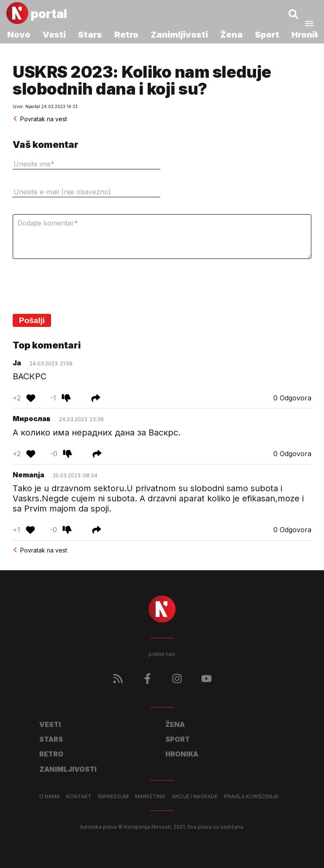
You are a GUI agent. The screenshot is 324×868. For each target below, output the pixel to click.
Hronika (182, 754)
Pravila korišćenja (251, 797)
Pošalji (32, 320)
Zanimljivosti (179, 35)
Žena (231, 35)
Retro (126, 35)
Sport (267, 35)
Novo (19, 35)
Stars (90, 35)
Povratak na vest (40, 119)
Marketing (150, 797)
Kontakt (79, 797)
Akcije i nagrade (195, 797)
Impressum (113, 797)
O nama (50, 797)
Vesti (54, 35)
